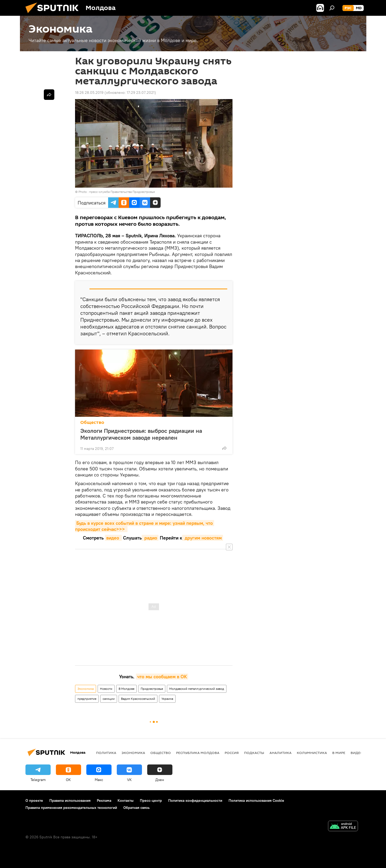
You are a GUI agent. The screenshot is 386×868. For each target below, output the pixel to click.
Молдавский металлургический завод (197, 689)
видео (113, 538)
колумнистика (312, 753)
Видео (357, 753)
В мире (339, 753)
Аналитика (281, 753)
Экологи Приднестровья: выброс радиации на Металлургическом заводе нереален (141, 434)
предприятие (87, 699)
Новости (106, 689)
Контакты (126, 800)
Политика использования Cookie (256, 800)
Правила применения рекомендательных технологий (71, 808)
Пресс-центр (151, 800)
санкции (109, 699)
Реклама (104, 800)
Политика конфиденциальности (195, 800)
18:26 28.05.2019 (89, 93)
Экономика (86, 689)
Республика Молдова (198, 753)
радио (150, 538)
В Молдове (126, 689)
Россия (232, 753)
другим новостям (203, 538)
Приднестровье (152, 689)
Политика (106, 753)
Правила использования (70, 800)
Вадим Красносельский (138, 699)
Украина (167, 699)
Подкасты (254, 753)
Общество (92, 422)
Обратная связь (136, 808)
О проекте (34, 800)
